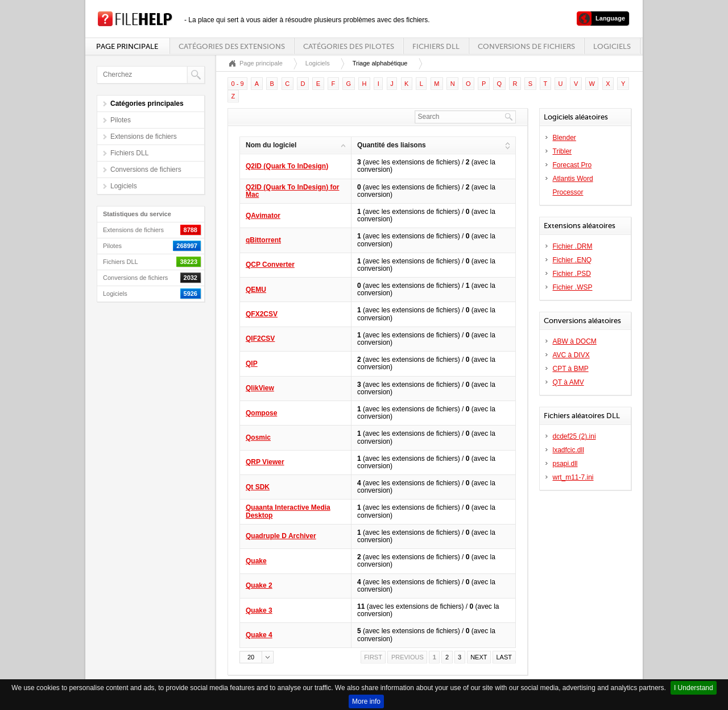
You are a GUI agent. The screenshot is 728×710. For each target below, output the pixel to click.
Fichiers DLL (436, 46)
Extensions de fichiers (144, 137)
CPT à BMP (571, 369)
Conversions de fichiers (526, 46)
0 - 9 (238, 84)
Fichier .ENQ (572, 260)
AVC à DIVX (571, 355)
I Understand (694, 688)
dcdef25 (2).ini (574, 436)
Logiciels (612, 46)
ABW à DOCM (575, 341)
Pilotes (121, 120)
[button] (257, 657)
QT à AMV (568, 382)
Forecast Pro (572, 165)
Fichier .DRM (573, 246)
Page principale (127, 46)
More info (366, 701)
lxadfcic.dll (568, 450)
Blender (564, 138)
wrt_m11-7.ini (573, 477)
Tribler (562, 151)
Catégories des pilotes (349, 46)
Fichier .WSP (573, 287)
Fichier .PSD (572, 274)
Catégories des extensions (232, 46)
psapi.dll (565, 464)
